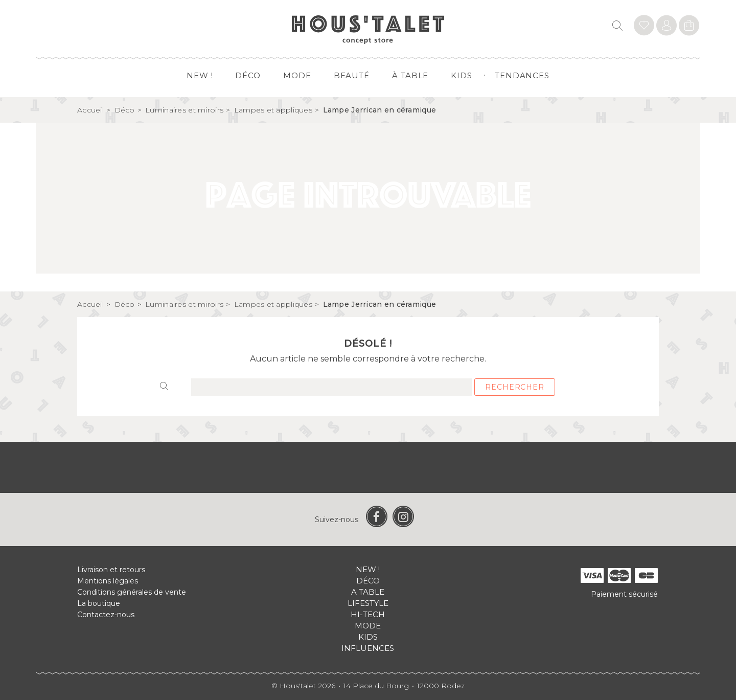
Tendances (522, 75)
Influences (368, 648)
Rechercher (514, 387)
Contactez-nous (106, 615)
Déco (248, 75)
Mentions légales (108, 581)
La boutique (99, 603)
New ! (200, 75)
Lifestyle (368, 603)
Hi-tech (368, 614)
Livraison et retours (111, 570)
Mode (297, 75)
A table (368, 592)
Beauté (352, 75)
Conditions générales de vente (132, 592)
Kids (462, 75)
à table (410, 75)
